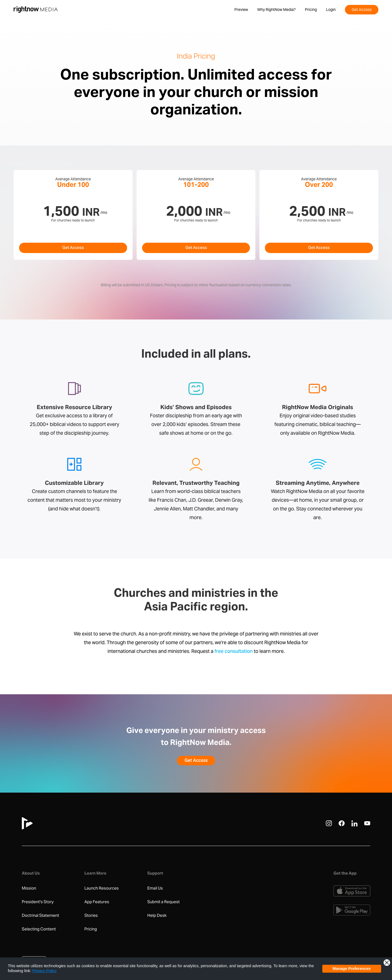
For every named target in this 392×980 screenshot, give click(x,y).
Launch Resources (102, 888)
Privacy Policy (44, 971)
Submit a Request (163, 902)
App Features (97, 902)
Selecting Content (39, 929)
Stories (91, 915)
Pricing (91, 929)
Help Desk (157, 915)
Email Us (155, 888)
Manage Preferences (352, 969)
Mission (29, 888)
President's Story (38, 902)
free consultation (234, 652)
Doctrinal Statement (40, 915)
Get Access (73, 248)
